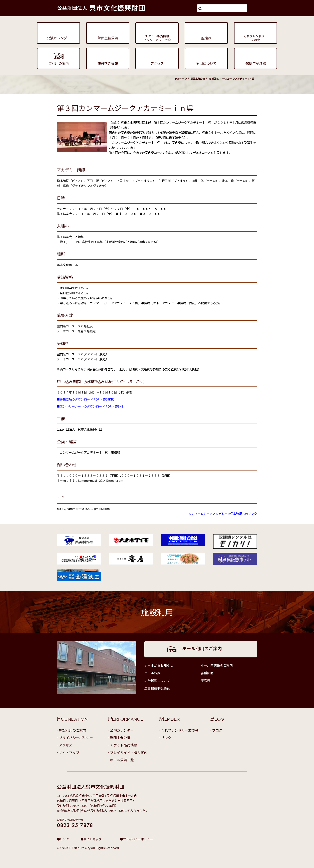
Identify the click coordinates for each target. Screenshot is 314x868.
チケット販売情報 (124, 745)
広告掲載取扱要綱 (157, 688)
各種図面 (207, 673)
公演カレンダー (122, 730)
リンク (166, 738)
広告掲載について (157, 680)
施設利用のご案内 (72, 730)
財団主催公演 (198, 79)
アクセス (66, 745)
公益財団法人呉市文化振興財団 (91, 786)
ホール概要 (152, 673)
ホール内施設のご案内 (217, 665)
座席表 (205, 680)
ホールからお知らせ (159, 665)
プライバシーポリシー (76, 738)
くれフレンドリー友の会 (180, 730)
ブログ (217, 730)
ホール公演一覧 (122, 760)
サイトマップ (69, 752)
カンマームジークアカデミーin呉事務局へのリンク (223, 514)
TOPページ (181, 79)
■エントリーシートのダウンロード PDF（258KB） (92, 406)
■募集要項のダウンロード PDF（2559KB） (86, 399)
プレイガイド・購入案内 (129, 752)
